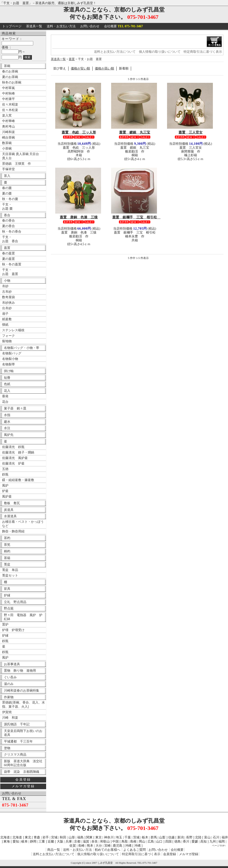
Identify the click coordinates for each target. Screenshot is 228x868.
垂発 (5, 396)
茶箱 (7, 558)
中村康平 (8, 99)
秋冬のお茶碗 (12, 82)
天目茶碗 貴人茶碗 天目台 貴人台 (21, 156)
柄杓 (7, 551)
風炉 (5, 485)
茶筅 (7, 545)
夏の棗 (7, 193)
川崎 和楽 (10, 718)
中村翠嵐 (8, 88)
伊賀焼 (7, 712)
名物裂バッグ (12, 353)
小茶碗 (7, 149)
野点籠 (9, 608)
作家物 (9, 697)
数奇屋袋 (8, 297)
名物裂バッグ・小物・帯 (22, 348)
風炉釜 (7, 497)
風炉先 (9, 435)
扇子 (5, 314)
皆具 (7, 589)
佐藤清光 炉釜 (13, 463)
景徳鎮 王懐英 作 (16, 164)
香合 (7, 215)
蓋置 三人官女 (191, 132)
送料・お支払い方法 (61, 26)
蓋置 (7, 248)
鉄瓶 (5, 474)
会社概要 (124, 26)
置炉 (5, 625)
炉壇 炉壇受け (13, 630)
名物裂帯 (8, 364)
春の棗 (7, 188)
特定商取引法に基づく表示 (203, 52)
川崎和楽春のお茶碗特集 (22, 691)
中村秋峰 (8, 93)
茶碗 (7, 66)
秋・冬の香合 (12, 232)
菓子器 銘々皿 (15, 408)
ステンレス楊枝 (13, 330)
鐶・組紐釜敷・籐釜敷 (18, 480)
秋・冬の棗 (10, 199)
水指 (7, 415)
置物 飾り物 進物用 (20, 671)
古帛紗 (7, 292)
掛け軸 (9, 371)
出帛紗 (7, 308)
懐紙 (5, 325)
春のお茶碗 (10, 71)
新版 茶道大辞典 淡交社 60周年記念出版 (24, 763)
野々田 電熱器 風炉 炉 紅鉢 (24, 617)
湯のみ (9, 684)
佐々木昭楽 (10, 104)
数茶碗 (7, 143)
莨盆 (7, 564)
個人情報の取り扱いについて (160, 52)
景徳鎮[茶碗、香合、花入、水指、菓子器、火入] (23, 705)
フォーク (8, 336)
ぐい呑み (10, 677)
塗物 (7, 748)
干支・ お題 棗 (7, 207)
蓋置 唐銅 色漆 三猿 (79, 217)
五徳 (5, 469)
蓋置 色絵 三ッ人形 (79, 132)
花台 (5, 402)
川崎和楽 (8, 132)
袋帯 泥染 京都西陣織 (22, 772)
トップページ (12, 26)
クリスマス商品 (15, 755)
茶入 (7, 176)
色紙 (7, 384)
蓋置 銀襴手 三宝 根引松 (136, 217)
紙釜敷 (7, 319)
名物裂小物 (10, 359)
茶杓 (7, 538)
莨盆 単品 (10, 570)
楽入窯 (7, 115)
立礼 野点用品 (15, 602)
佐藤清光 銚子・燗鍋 (18, 452)
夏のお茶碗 (10, 77)
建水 (7, 422)
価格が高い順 (104, 68)
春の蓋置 (8, 253)
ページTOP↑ (219, 846)
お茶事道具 (12, 664)
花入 (7, 391)
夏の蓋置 (8, 259)
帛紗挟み (8, 303)
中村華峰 (8, 121)
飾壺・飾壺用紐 (13, 531)
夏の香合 (8, 226)
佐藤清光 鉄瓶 (13, 447)
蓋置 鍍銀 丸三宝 (135, 132)
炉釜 (5, 491)
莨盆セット (10, 575)
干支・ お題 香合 (10, 239)
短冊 (7, 378)
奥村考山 (8, 127)
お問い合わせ (90, 26)
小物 (7, 281)
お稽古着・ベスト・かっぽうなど (23, 524)
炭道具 (9, 510)
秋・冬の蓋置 (12, 264)
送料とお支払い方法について (115, 52)
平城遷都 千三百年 (18, 741)
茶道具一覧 (34, 26)
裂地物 (7, 341)
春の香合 (8, 221)
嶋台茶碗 (8, 138)
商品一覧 (54, 850)
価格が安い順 (80, 68)
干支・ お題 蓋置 (10, 272)
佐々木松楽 (10, 110)
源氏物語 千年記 (17, 724)
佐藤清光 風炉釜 (15, 458)
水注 (7, 428)
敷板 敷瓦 (12, 503)
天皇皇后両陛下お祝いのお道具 (23, 733)
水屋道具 (10, 516)
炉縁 (7, 595)
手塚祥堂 (8, 169)
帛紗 (5, 286)
